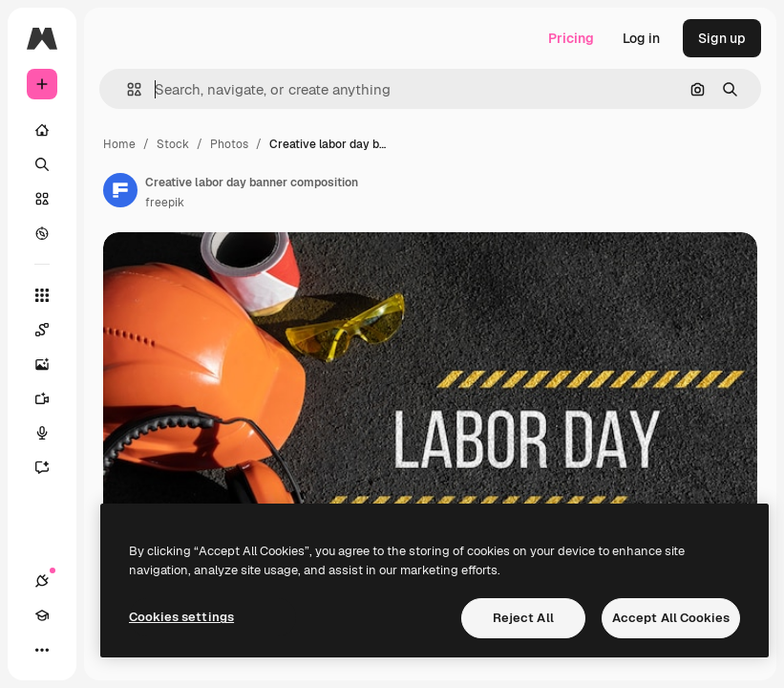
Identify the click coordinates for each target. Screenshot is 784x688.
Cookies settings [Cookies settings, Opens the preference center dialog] (181, 617)
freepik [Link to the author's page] (165, 203)
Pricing (571, 38)
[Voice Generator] (52, 433)
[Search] (42, 164)
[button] (127, 89)
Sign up (722, 38)
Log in (641, 38)
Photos (229, 144)
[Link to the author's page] (120, 190)
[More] (42, 650)
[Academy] (42, 615)
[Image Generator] (52, 364)
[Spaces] (52, 330)
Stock (173, 144)
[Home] (42, 130)
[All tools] (42, 295)
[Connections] (42, 581)
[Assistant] (52, 467)
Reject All (523, 618)
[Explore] (42, 233)
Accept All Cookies (671, 618)
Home (119, 144)
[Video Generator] (52, 398)
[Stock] (42, 199)
